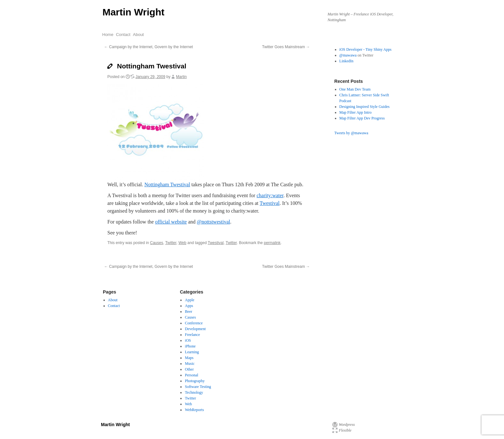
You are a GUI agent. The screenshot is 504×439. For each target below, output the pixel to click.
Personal (191, 375)
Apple (189, 300)
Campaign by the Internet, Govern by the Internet (148, 47)
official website (171, 222)
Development (195, 329)
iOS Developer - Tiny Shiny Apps (365, 49)
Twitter (171, 243)
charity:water (270, 195)
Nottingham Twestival (167, 184)
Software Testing (198, 387)
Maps (189, 358)
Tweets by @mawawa (351, 133)
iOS (188, 340)
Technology (194, 392)
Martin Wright (134, 12)
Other (189, 369)
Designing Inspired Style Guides (364, 107)
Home (108, 35)
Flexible (345, 430)
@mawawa (348, 55)
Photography (195, 381)
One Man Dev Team (355, 89)
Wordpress (347, 425)
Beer (189, 312)
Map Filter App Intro (355, 112)
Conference (194, 323)
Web (182, 243)
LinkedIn (346, 61)
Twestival (270, 203)
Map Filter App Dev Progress (362, 118)
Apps (189, 306)
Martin (181, 77)
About (139, 35)
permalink (272, 243)
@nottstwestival (213, 222)
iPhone (190, 346)
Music (190, 364)
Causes (157, 243)
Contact (123, 35)
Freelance (192, 335)
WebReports (194, 410)
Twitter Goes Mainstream (286, 47)
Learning (192, 352)
